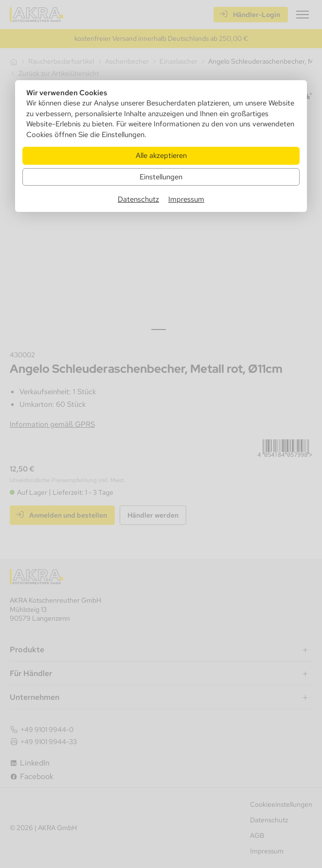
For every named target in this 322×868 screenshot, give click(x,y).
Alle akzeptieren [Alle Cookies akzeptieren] (161, 155)
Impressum (186, 199)
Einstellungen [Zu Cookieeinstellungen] (161, 177)
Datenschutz (138, 199)
